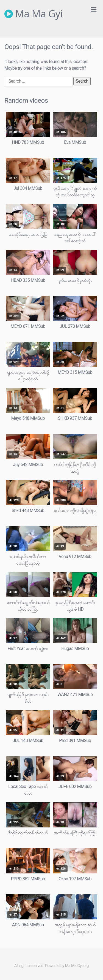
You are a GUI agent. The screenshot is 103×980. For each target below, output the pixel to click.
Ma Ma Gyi (34, 14)
